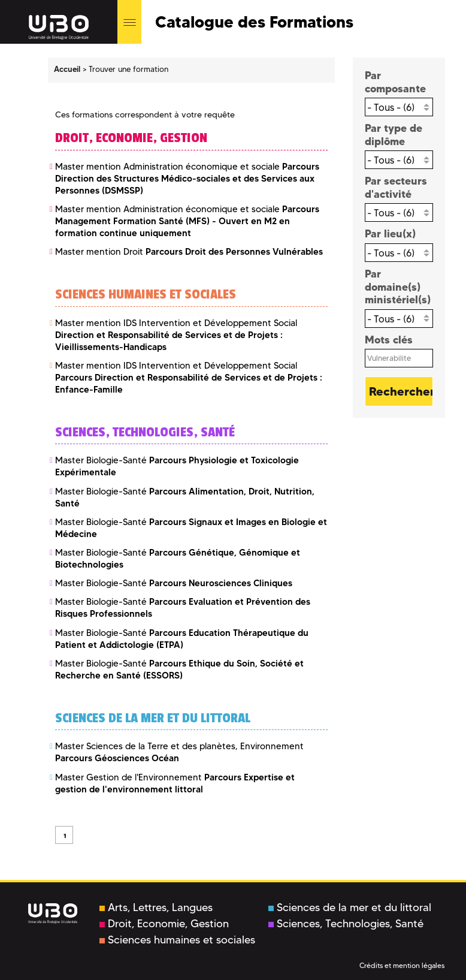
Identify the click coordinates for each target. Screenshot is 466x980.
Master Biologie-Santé (174, 583)
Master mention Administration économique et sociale (187, 179)
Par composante (395, 82)
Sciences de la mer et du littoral (350, 907)
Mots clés (389, 340)
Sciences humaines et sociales (177, 940)
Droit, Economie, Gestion (164, 924)
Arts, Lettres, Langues (156, 907)
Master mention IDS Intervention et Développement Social (176, 335)
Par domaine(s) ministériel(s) (398, 287)
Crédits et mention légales (402, 965)
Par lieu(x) (390, 233)
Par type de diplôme (394, 135)
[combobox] (399, 107)
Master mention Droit (189, 252)
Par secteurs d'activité (396, 187)
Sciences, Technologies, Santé (346, 924)
